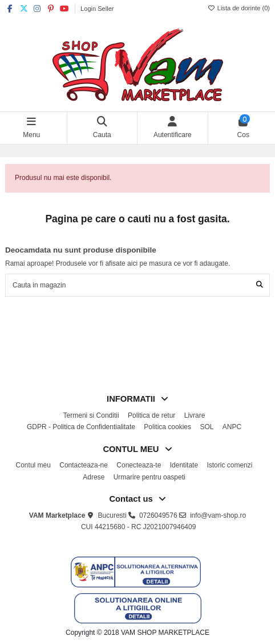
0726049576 (158, 515)
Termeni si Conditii (91, 415)
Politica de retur (151, 415)
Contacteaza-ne (84, 465)
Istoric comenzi (229, 465)
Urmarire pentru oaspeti (149, 477)
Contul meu (33, 465)
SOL (207, 427)
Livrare (195, 415)
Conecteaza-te (139, 465)
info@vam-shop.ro (218, 515)
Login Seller (97, 9)
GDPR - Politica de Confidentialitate (81, 427)
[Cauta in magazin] (260, 285)
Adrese (94, 477)
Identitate (184, 465)
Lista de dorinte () (239, 8)
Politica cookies (167, 427)
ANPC (232, 427)
